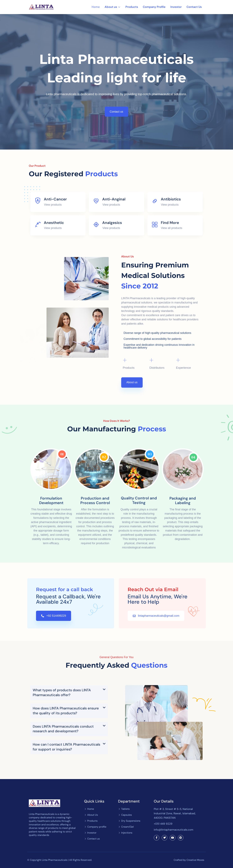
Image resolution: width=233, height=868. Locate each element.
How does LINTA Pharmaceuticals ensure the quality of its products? (66, 770)
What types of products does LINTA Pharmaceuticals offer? (62, 752)
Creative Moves (195, 860)
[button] (69, 753)
